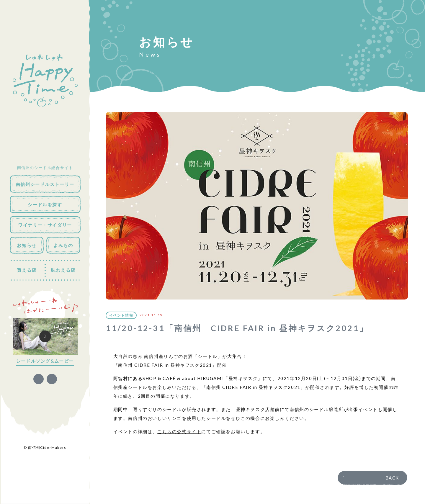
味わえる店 (63, 270)
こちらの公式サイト (179, 431)
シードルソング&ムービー (45, 361)
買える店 (27, 270)
